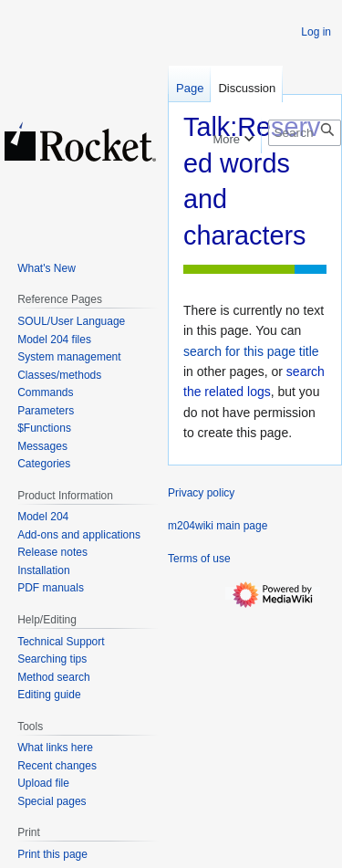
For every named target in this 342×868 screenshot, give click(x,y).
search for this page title (251, 351)
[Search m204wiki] (305, 133)
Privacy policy (201, 493)
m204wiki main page (218, 526)
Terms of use (199, 559)
